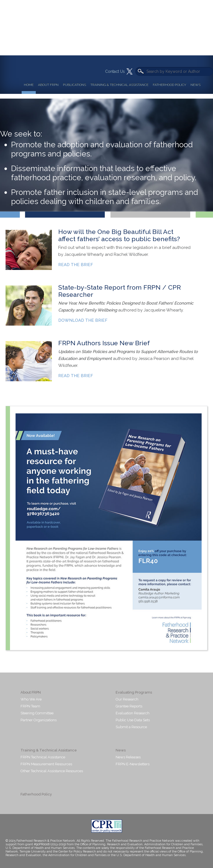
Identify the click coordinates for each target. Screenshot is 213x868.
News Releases (128, 757)
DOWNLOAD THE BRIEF (83, 320)
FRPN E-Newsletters (133, 764)
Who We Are (31, 699)
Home (29, 85)
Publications (74, 85)
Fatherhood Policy (169, 85)
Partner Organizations (39, 720)
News (196, 85)
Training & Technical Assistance (119, 85)
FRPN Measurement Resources (46, 764)
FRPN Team (30, 706)
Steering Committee (37, 713)
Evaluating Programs (134, 692)
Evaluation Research (133, 713)
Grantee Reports (129, 706)
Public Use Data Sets (133, 720)
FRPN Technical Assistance (43, 757)
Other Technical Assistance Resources (52, 771)
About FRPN (48, 85)
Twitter (130, 71)
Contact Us (115, 71)
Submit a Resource (131, 727)
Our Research (127, 699)
